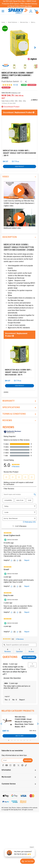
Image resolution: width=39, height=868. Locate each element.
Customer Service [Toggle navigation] (9, 784)
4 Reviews (20, 639)
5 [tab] (21, 740)
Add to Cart (19, 736)
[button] (30, 11)
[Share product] (26, 82)
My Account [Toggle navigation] (6, 777)
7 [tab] (27, 740)
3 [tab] (15, 740)
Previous (1, 724)
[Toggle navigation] (3, 11)
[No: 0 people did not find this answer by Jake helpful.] (15, 700)
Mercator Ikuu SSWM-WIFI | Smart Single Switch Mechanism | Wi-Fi (19, 153)
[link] (7, 639)
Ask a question (29, 657)
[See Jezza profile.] (5, 664)
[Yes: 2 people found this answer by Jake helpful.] (7, 700)
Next (38, 724)
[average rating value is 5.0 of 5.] (9, 85)
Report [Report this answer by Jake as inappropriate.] (22, 700)
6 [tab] (24, 740)
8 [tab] (30, 740)
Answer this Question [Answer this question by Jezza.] (12, 678)
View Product (19, 166)
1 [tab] (9, 740)
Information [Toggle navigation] (6, 770)
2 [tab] (12, 740)
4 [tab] (18, 740)
